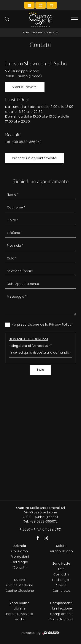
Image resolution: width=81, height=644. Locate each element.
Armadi (61, 585)
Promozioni (20, 557)
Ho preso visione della (42, 324)
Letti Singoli (61, 580)
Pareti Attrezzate (20, 614)
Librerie (20, 608)
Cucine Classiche (20, 591)
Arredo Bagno (61, 551)
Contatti (52, 32)
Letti (61, 569)
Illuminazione (61, 608)
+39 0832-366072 (27, 142)
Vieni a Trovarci (25, 87)
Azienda (38, 32)
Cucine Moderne (20, 585)
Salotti (61, 546)
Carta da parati (61, 619)
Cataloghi (20, 562)
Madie (20, 619)
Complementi (61, 614)
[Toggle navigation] (75, 18)
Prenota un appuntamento (34, 158)
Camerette (61, 591)
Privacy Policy (60, 324)
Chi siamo (20, 551)
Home (26, 32)
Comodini (61, 574)
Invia (41, 370)
